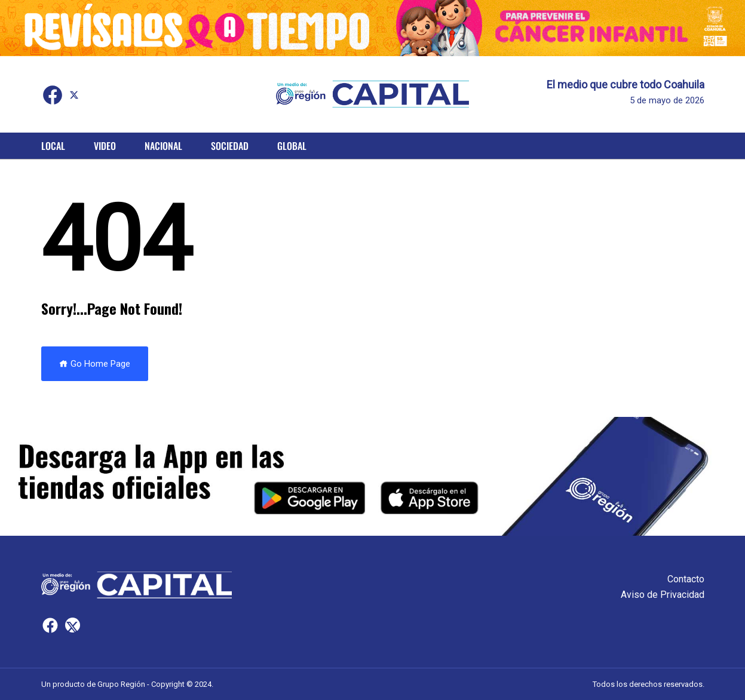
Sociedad (230, 146)
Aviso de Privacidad (663, 595)
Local (53, 146)
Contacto (686, 579)
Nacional (163, 146)
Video (105, 146)
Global (292, 146)
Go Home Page (95, 364)
